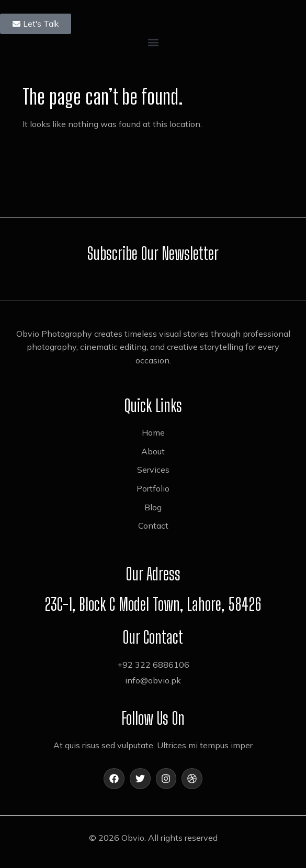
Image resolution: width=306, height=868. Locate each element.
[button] (153, 43)
